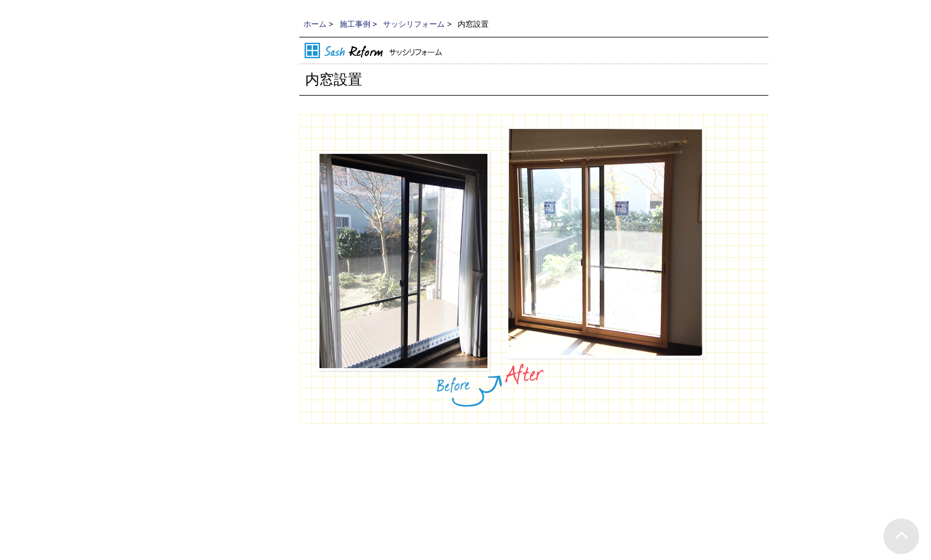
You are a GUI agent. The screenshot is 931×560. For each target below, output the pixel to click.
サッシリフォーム (414, 24)
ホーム (315, 24)
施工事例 (355, 24)
